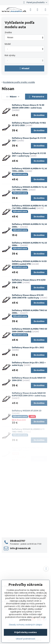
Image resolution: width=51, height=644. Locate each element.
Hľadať (25, 68)
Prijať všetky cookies (25, 632)
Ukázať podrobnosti (25, 639)
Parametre (36, 97)
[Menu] (45, 10)
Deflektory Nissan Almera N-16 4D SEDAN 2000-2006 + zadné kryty (28, 106)
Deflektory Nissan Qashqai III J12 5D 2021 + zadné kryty (29, 154)
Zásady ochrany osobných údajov (25, 625)
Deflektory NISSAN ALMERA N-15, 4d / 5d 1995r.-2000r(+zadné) (29, 207)
